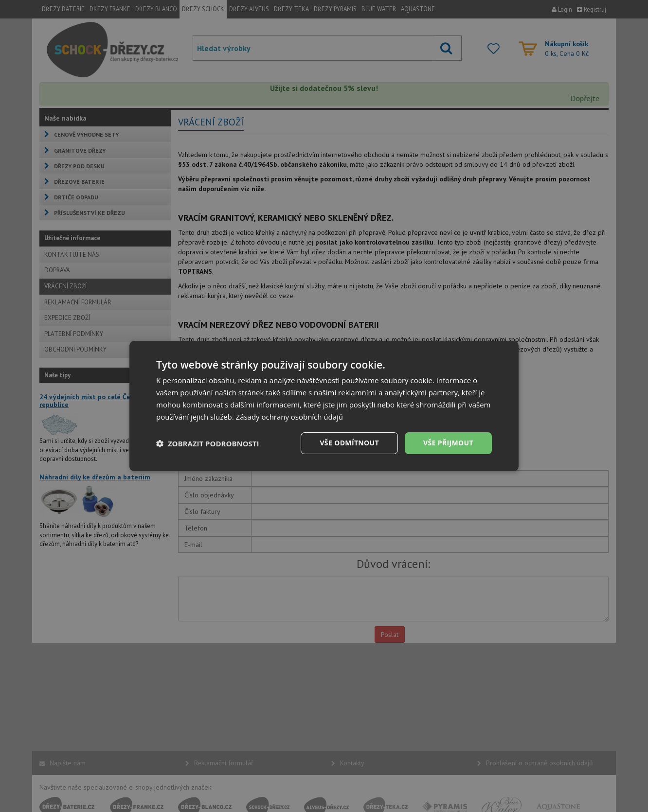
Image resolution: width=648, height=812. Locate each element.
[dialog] (324, 406)
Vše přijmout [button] (448, 443)
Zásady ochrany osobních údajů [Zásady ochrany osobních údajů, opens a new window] (290, 417)
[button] (208, 443)
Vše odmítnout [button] (349, 443)
